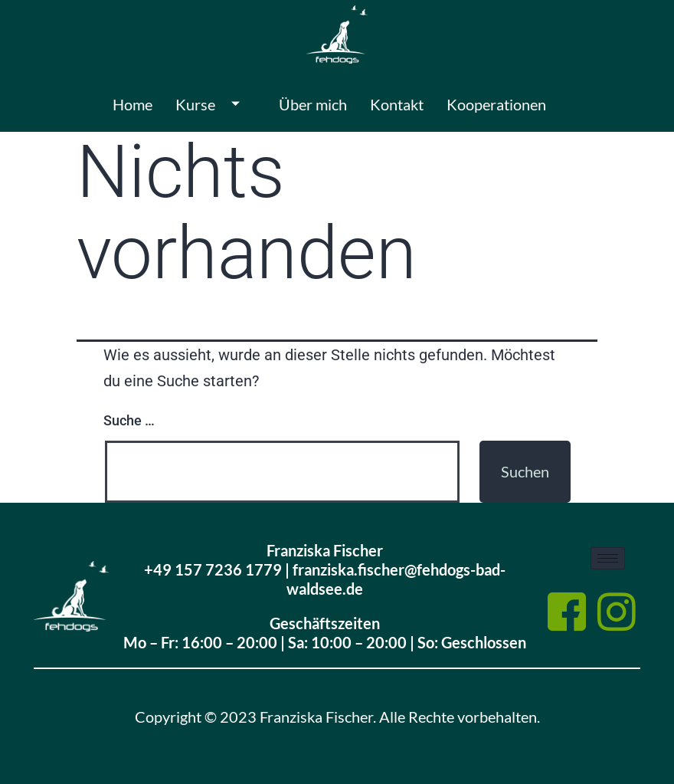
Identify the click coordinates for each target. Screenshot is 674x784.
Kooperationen (496, 104)
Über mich (313, 104)
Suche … (129, 420)
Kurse (213, 104)
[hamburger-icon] (608, 558)
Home (133, 104)
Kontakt (397, 104)
